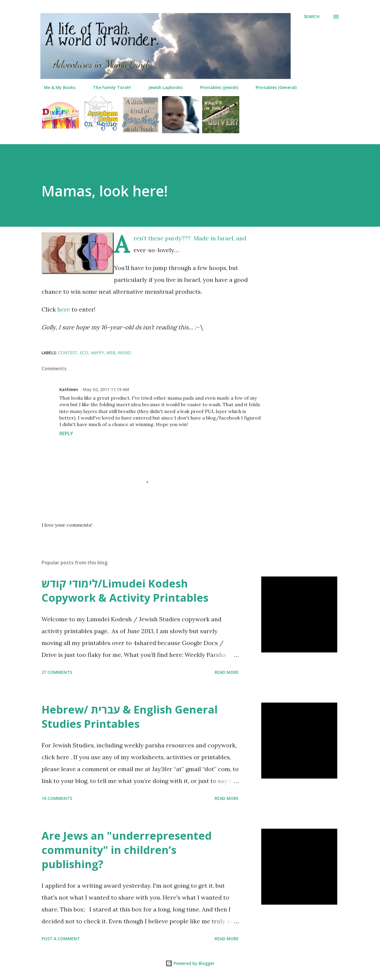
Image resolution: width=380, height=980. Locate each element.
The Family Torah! (108, 87)
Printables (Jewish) (216, 87)
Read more (227, 672)
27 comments (57, 672)
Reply (66, 433)
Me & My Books (56, 87)
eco (84, 353)
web (111, 353)
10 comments (57, 798)
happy (97, 353)
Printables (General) (273, 87)
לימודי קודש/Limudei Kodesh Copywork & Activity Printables (125, 591)
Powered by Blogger (190, 963)
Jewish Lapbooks (162, 87)
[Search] (312, 17)
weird (125, 353)
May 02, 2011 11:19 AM (106, 389)
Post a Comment (61, 939)
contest (68, 353)
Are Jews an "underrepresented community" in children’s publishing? (127, 850)
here (64, 309)
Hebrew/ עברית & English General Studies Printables (130, 717)
